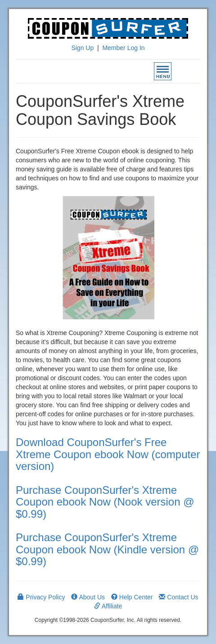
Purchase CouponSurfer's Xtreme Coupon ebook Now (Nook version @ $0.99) (105, 502)
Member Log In (123, 48)
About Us (88, 597)
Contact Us (178, 597)
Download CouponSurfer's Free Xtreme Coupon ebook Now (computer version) (108, 454)
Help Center (132, 597)
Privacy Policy (41, 597)
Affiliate (108, 606)
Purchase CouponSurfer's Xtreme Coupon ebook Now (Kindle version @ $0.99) (107, 549)
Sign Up (82, 48)
